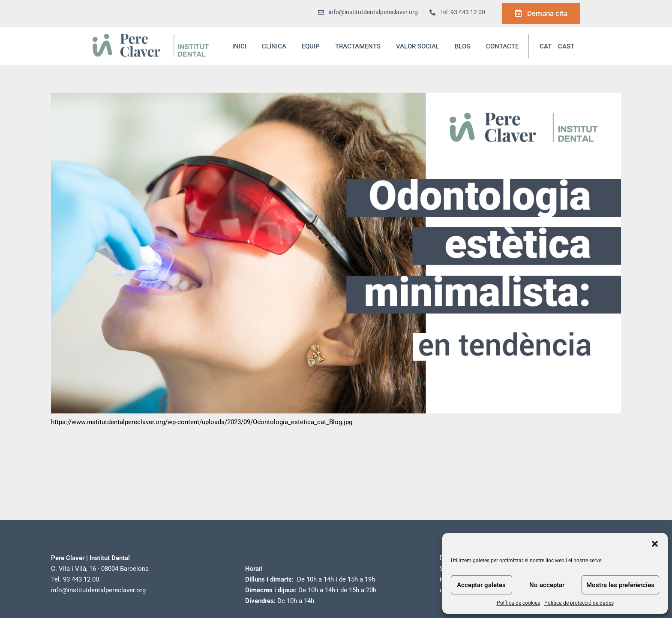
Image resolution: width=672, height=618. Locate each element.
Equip (311, 46)
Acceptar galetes (481, 585)
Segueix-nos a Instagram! (149, 13)
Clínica (274, 46)
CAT (546, 46)
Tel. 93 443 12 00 (463, 12)
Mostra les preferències (620, 585)
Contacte (502, 46)
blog (463, 46)
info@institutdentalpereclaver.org (98, 590)
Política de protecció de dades (579, 603)
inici (239, 46)
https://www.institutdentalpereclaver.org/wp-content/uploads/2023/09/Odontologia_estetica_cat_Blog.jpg (202, 422)
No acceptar (547, 585)
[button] (655, 544)
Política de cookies (518, 603)
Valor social (418, 46)
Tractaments (358, 46)
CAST (566, 46)
